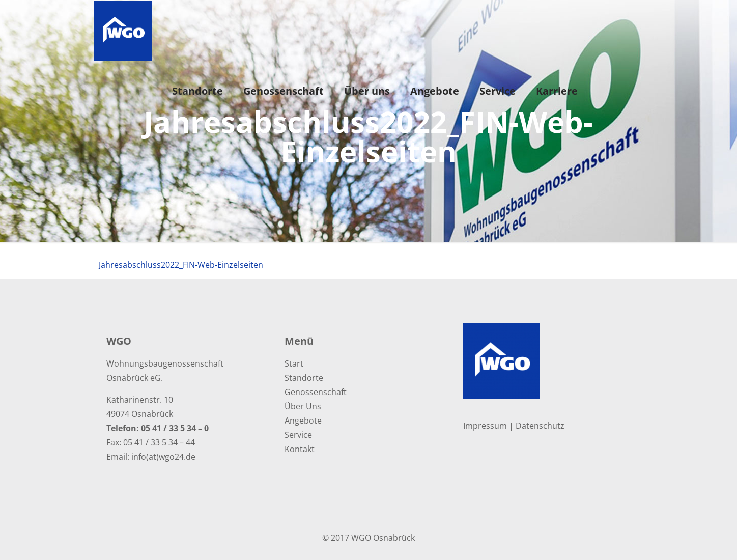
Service (298, 435)
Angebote (303, 421)
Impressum (485, 426)
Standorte (304, 378)
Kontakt (300, 449)
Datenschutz (540, 426)
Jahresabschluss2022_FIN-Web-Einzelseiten (181, 265)
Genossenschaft (316, 392)
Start (294, 363)
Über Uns (303, 406)
